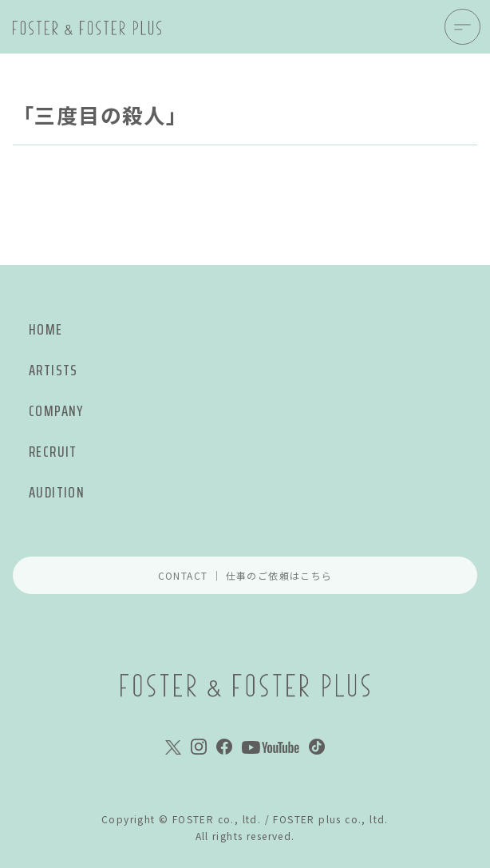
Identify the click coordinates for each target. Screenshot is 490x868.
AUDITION (57, 492)
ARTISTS (53, 370)
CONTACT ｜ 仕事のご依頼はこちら (245, 575)
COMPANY (56, 411)
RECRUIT (53, 452)
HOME (46, 329)
